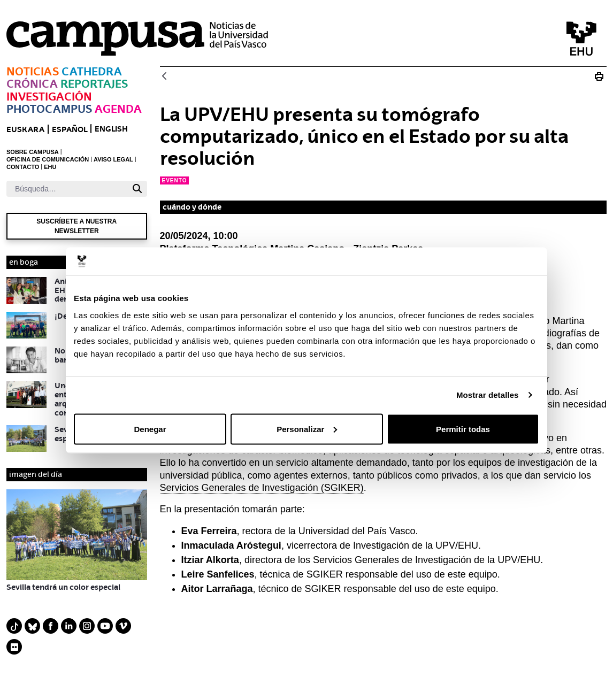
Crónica (32, 84)
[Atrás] (164, 77)
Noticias (33, 71)
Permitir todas (463, 429)
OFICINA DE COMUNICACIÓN (48, 159)
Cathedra (92, 71)
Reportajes (94, 84)
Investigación (49, 97)
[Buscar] (67, 189)
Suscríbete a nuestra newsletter (76, 226)
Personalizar (307, 429)
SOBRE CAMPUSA (33, 152)
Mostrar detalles (488, 395)
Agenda (118, 109)
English (111, 129)
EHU (50, 167)
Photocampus (49, 109)
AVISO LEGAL (113, 159)
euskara (25, 129)
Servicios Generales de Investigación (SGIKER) (262, 488)
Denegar (150, 429)
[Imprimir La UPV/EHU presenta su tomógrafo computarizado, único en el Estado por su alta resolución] (599, 76)
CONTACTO (23, 167)
